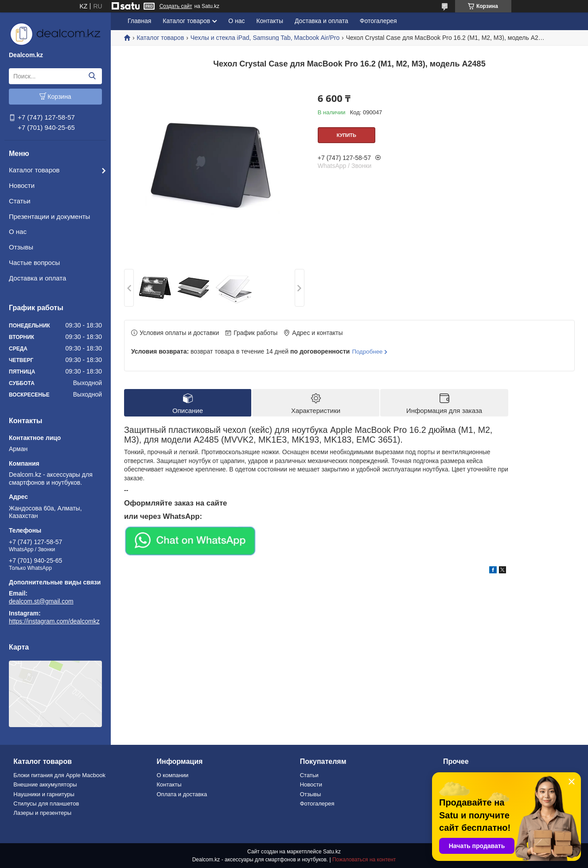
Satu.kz (332, 852)
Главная (139, 21)
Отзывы (21, 247)
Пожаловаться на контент (364, 860)
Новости (22, 185)
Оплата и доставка (182, 794)
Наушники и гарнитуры (44, 794)
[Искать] (92, 76)
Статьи (20, 201)
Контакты (270, 21)
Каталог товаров (34, 170)
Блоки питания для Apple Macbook (59, 775)
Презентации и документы (49, 216)
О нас (18, 232)
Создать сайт (176, 6)
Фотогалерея (378, 21)
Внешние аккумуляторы (45, 784)
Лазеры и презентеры (42, 813)
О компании (172, 775)
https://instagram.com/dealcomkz (54, 621)
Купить (347, 135)
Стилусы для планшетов (46, 804)
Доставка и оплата (37, 278)
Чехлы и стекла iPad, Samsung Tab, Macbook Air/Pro (265, 38)
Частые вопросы (34, 263)
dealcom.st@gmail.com (41, 601)
